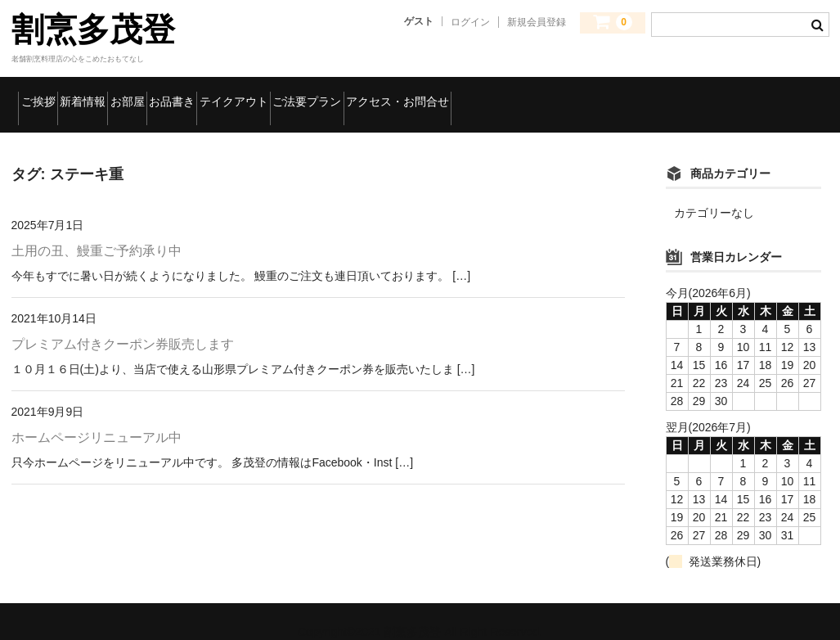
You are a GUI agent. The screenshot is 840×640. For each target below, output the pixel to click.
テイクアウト (396, 94)
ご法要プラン (512, 94)
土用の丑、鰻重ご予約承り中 (97, 230)
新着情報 (130, 94)
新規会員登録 (537, 22)
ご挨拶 (48, 94)
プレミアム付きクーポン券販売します (123, 323)
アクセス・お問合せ (648, 94)
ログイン (470, 22)
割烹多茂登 (93, 29)
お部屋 (212, 94)
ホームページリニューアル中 (97, 416)
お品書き (293, 94)
